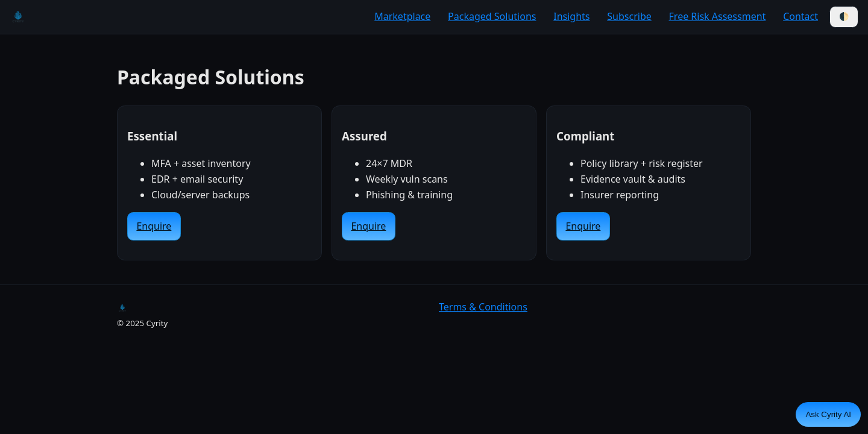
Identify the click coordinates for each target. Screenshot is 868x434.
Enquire (154, 226)
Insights (571, 16)
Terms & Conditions (483, 307)
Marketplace (402, 16)
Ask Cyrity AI (828, 414)
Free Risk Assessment (718, 16)
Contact (800, 16)
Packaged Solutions (492, 16)
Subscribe (629, 16)
